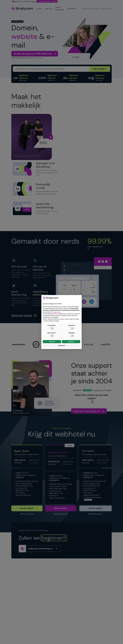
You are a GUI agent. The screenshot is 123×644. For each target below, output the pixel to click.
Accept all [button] (71, 342)
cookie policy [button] (57, 312)
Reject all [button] (52, 342)
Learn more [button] (61, 345)
